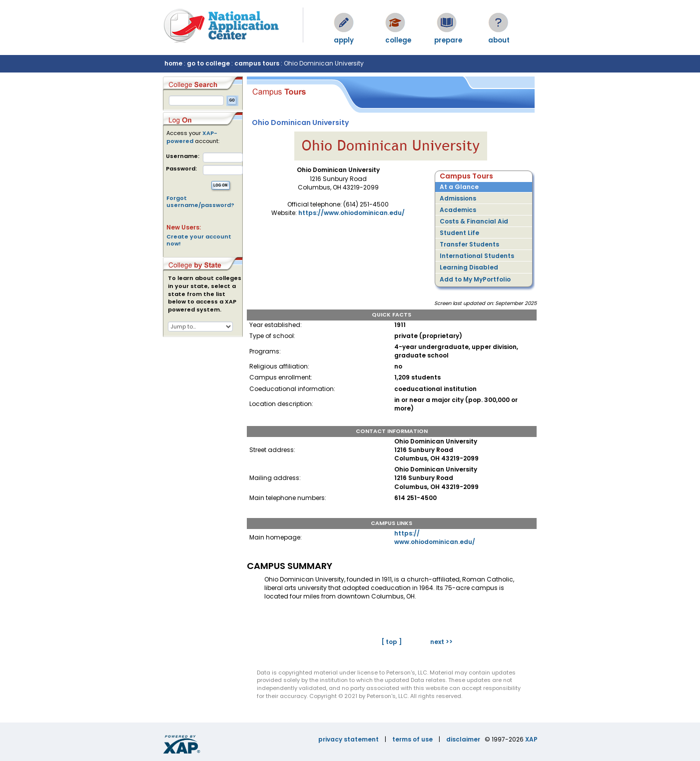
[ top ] (391, 642)
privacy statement (349, 739)
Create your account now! (199, 240)
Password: (181, 169)
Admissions (458, 198)
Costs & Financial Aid (474, 221)
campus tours (257, 63)
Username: (183, 156)
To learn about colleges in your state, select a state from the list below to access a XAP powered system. (205, 294)
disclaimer (463, 739)
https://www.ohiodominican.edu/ (351, 213)
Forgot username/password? (200, 201)
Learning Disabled (469, 267)
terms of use (412, 739)
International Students (477, 256)
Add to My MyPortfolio (475, 279)
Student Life (459, 233)
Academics (458, 210)
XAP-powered (192, 137)
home (173, 63)
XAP (531, 739)
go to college (208, 63)
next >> (441, 642)
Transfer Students (469, 244)
